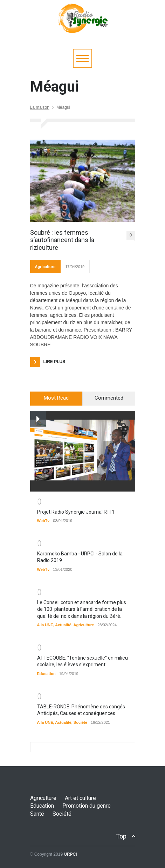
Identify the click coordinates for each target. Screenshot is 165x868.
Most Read (56, 398)
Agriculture (45, 267)
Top (121, 836)
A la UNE (45, 625)
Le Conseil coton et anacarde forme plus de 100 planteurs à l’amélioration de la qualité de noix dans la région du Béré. (82, 609)
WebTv (43, 521)
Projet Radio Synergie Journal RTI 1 (76, 512)
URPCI (70, 854)
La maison (40, 107)
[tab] (56, 399)
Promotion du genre (87, 806)
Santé (37, 814)
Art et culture (80, 798)
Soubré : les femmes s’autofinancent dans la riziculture (62, 240)
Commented (109, 398)
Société (80, 722)
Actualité (63, 625)
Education (46, 674)
